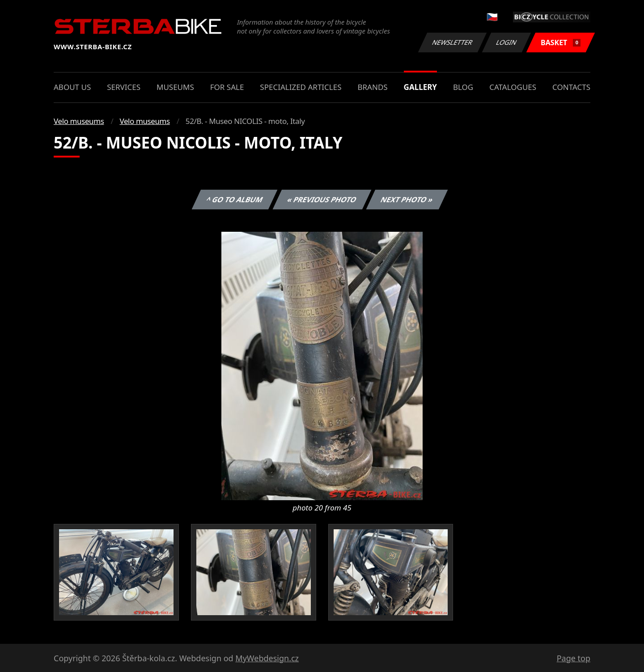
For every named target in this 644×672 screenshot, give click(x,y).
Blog (463, 87)
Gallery (420, 87)
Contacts (571, 87)
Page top (574, 658)
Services (124, 87)
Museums (175, 87)
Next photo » (407, 200)
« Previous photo (322, 200)
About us (72, 87)
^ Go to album (234, 200)
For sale (227, 87)
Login (507, 42)
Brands (372, 87)
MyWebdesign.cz (267, 658)
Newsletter (452, 42)
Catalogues (513, 87)
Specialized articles (301, 87)
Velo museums (79, 121)
